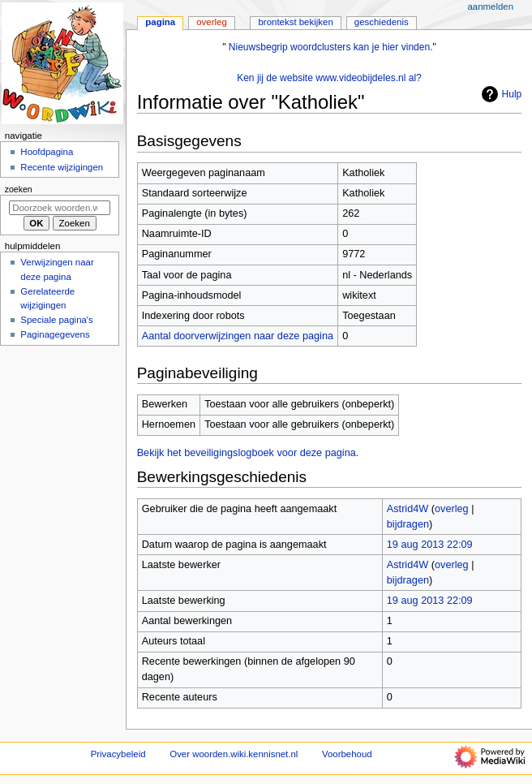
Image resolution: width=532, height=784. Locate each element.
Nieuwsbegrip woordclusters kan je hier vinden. (331, 47)
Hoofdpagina (47, 152)
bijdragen (408, 524)
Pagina (160, 22)
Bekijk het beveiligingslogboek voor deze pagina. (248, 453)
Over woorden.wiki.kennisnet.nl (234, 754)
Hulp (500, 94)
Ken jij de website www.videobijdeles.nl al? (329, 78)
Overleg (212, 22)
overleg (452, 509)
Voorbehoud (347, 754)
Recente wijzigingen (62, 167)
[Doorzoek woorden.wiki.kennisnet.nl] (60, 208)
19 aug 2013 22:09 (430, 545)
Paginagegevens (55, 334)
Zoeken (19, 189)
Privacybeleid (118, 754)
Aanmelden (490, 6)
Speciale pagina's (56, 320)
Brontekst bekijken (295, 22)
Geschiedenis (382, 22)
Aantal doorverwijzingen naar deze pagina (238, 336)
